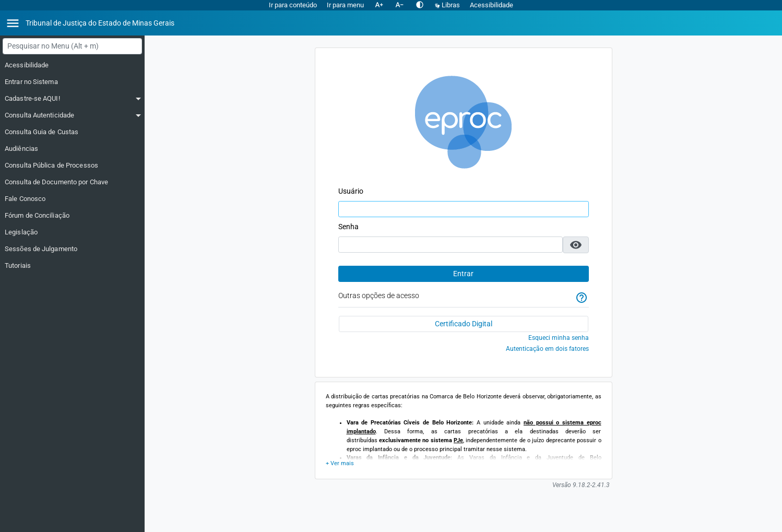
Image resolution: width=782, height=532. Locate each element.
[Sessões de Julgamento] (73, 249)
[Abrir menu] (13, 23)
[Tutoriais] (73, 266)
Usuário (351, 191)
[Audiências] (73, 149)
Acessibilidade (491, 5)
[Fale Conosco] (73, 199)
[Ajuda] (582, 298)
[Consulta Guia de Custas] (73, 132)
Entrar (463, 274)
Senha (348, 227)
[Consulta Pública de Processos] (73, 165)
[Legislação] (73, 232)
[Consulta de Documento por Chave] (73, 182)
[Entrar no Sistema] (73, 82)
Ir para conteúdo (293, 5)
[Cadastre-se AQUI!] (73, 99)
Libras (448, 5)
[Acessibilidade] (73, 65)
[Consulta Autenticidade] (73, 115)
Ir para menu (345, 5)
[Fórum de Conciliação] (73, 216)
